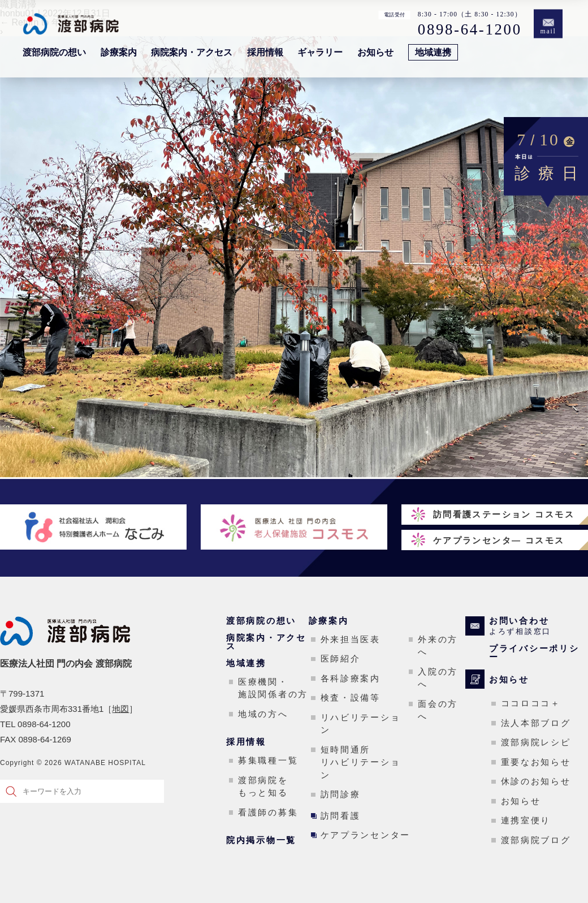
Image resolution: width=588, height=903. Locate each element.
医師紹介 (341, 658)
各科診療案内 (351, 678)
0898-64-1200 (470, 29)
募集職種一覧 (268, 760)
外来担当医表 (351, 639)
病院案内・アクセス (192, 52)
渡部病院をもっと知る (263, 787)
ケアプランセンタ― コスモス (499, 540)
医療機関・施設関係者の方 (273, 688)
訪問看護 (341, 816)
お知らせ (375, 52)
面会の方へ (438, 710)
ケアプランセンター (366, 835)
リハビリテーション (361, 724)
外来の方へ (438, 646)
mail (548, 31)
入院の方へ (438, 678)
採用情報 (265, 52)
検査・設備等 (351, 697)
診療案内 (119, 52)
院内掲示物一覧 (261, 840)
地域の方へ (263, 714)
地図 (120, 709)
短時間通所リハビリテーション (361, 762)
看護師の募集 (268, 812)
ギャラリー (320, 52)
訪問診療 (341, 794)
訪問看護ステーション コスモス (504, 514)
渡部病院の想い (54, 52)
